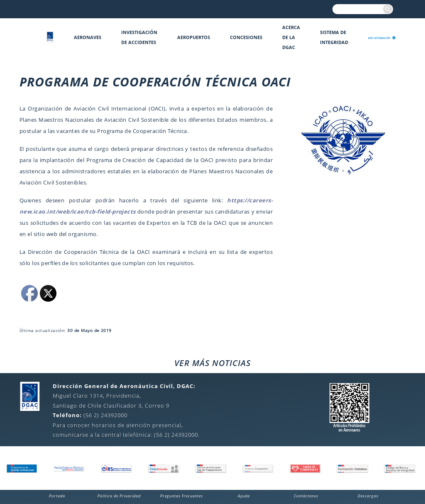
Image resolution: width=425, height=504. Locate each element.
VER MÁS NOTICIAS (212, 363)
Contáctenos (306, 496)
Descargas (368, 496)
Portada (57, 496)
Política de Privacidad (119, 496)
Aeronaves (88, 37)
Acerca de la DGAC (291, 37)
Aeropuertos (194, 37)
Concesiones (246, 37)
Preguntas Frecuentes (182, 496)
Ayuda (244, 496)
